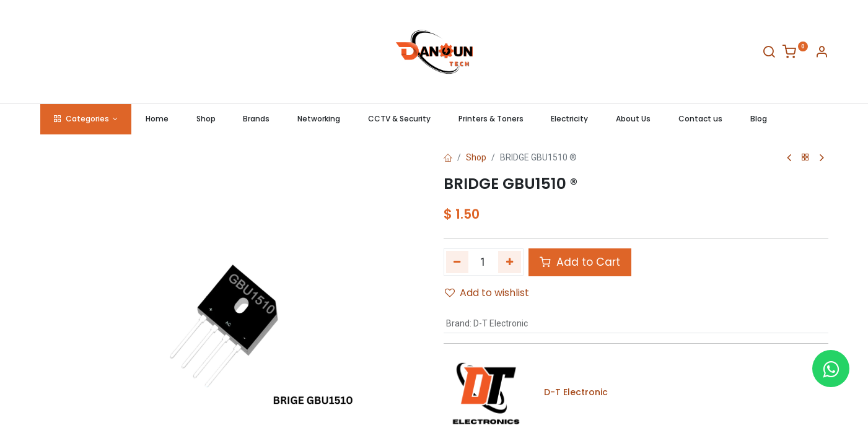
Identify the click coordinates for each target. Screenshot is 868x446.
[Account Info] (822, 54)
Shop (476, 157)
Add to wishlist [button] (487, 293)
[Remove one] (458, 262)
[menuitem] (157, 119)
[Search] (769, 54)
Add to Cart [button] (580, 262)
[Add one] (510, 262)
